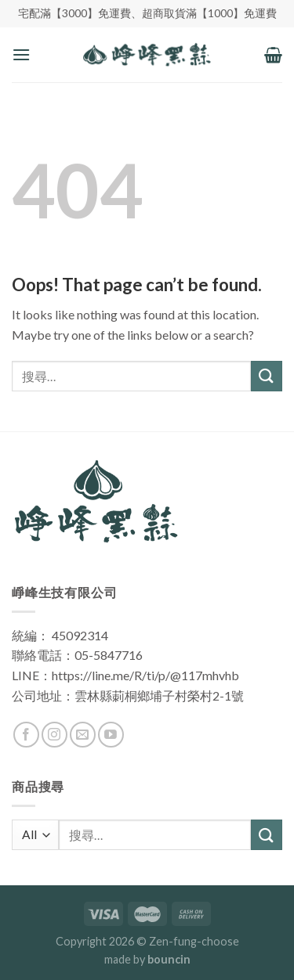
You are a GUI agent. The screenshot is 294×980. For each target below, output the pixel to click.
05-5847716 (109, 655)
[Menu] (21, 54)
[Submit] (267, 376)
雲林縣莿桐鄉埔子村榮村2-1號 (159, 695)
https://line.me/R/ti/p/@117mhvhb (145, 675)
